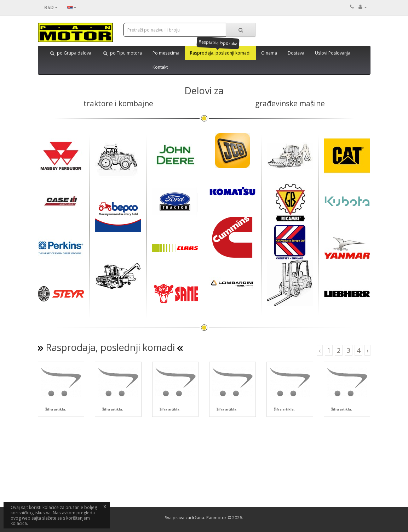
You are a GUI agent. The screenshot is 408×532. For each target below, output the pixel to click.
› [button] (367, 350)
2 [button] (339, 350)
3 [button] (349, 350)
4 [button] (358, 350)
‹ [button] (320, 350)
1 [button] (329, 350)
